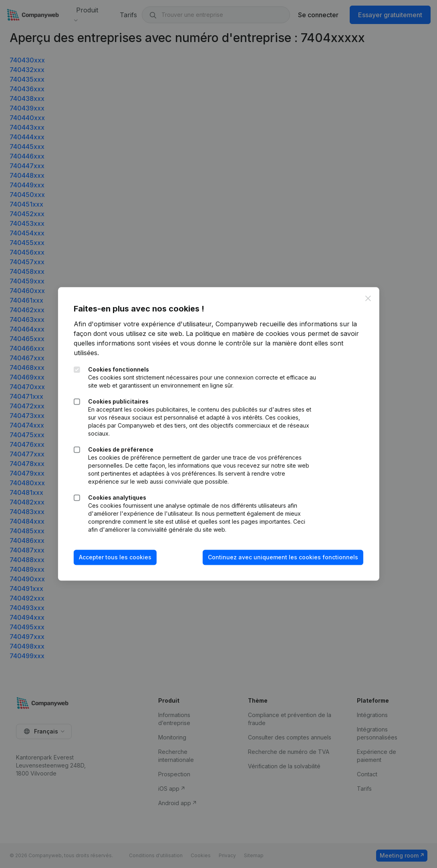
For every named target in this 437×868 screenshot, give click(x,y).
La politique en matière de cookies (237, 334)
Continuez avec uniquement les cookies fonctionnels (283, 557)
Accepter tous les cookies (115, 557)
